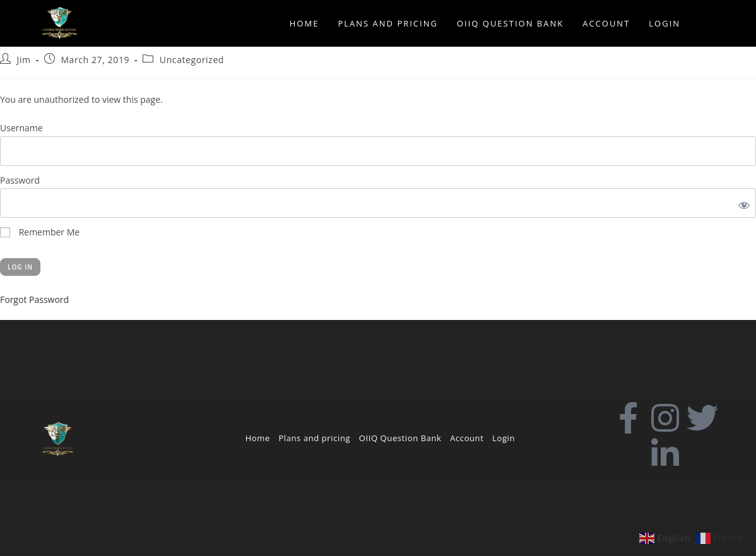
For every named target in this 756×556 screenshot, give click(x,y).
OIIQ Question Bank (400, 438)
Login (504, 438)
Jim (24, 60)
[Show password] (741, 203)
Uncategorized (192, 60)
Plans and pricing (314, 438)
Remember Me (40, 232)
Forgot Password (34, 299)
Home (258, 438)
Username (21, 128)
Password (20, 180)
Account (467, 438)
